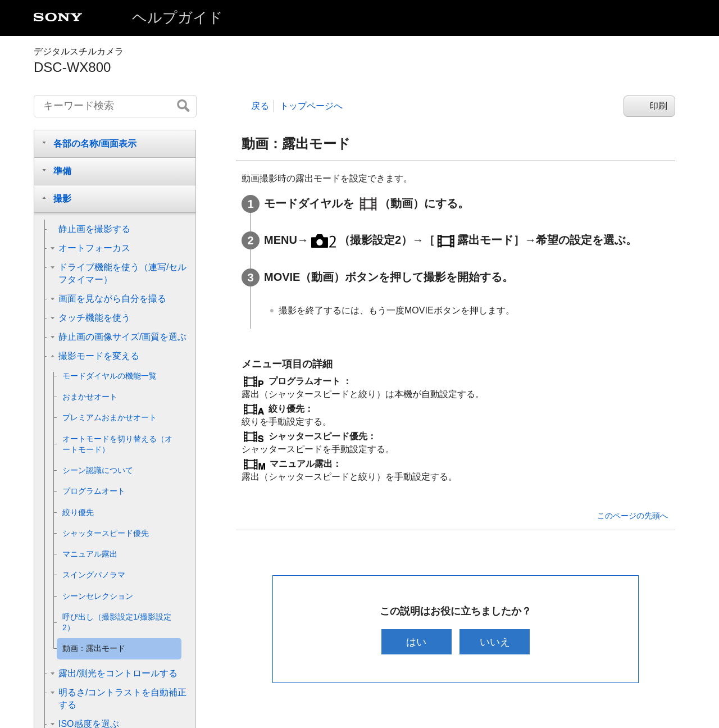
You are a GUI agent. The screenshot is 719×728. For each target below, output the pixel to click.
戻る (260, 106)
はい (415, 642)
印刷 (658, 106)
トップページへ (311, 106)
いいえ (496, 642)
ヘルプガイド (178, 17)
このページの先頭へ (632, 516)
